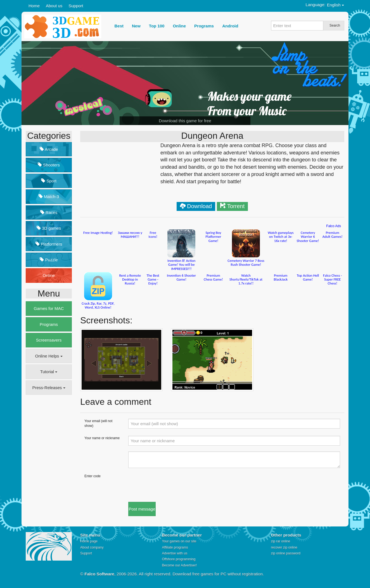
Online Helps (49, 356)
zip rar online (281, 541)
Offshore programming (179, 559)
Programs (49, 324)
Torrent (236, 206)
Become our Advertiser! (180, 565)
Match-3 (49, 197)
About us (54, 6)
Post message (142, 509)
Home (34, 6)
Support (76, 6)
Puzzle (49, 260)
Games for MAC (49, 308)
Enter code (92, 476)
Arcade (49, 149)
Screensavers (49, 340)
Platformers (49, 244)
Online (49, 275)
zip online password (286, 553)
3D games (49, 228)
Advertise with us (175, 553)
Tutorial (49, 372)
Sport (49, 181)
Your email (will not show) (98, 423)
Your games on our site (179, 541)
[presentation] (171, 485)
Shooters (49, 165)
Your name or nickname (102, 438)
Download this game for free (185, 121)
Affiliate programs (175, 547)
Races (49, 212)
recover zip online (284, 547)
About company (92, 547)
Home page (89, 541)
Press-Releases (49, 388)
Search (335, 25)
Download (199, 206)
